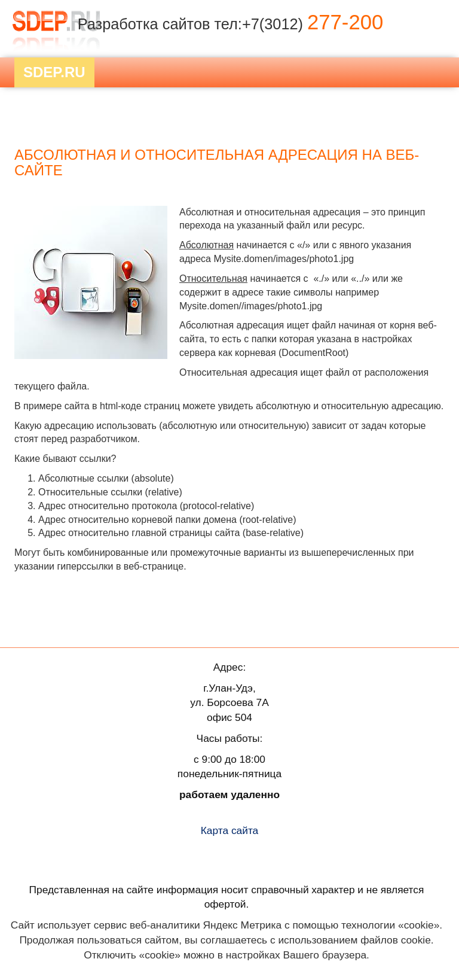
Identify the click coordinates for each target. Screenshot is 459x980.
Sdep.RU (54, 72)
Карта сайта (230, 830)
